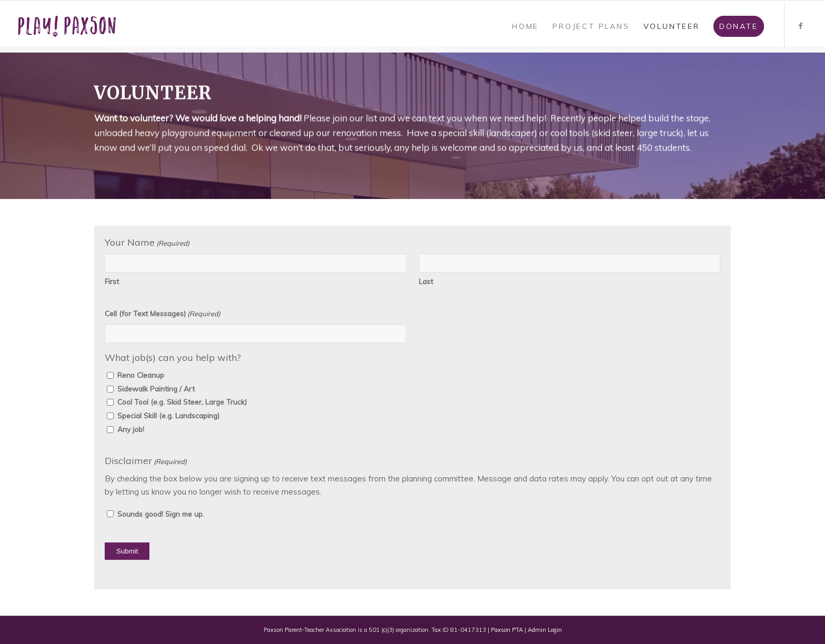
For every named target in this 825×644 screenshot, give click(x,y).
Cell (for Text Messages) (163, 314)
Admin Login (545, 630)
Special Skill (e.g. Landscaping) (168, 415)
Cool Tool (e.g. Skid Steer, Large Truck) (182, 402)
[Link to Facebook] (801, 26)
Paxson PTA (507, 630)
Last (426, 281)
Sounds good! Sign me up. (161, 514)
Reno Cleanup (141, 375)
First (112, 281)
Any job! (131, 429)
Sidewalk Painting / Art (156, 389)
